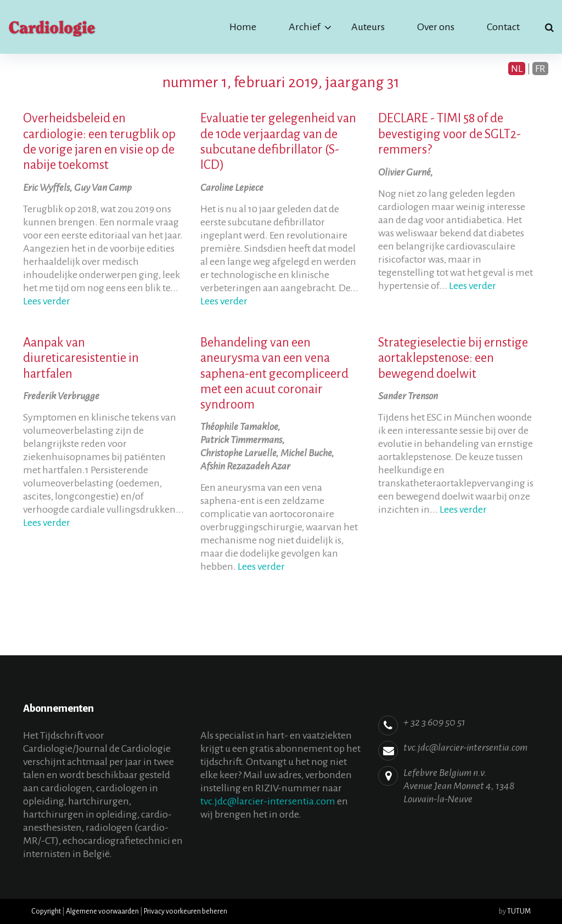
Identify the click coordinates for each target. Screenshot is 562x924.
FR (540, 69)
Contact (503, 27)
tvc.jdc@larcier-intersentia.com (268, 801)
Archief (305, 27)
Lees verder (47, 301)
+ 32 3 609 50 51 (434, 722)
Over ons (436, 27)
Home (243, 27)
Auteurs (368, 27)
